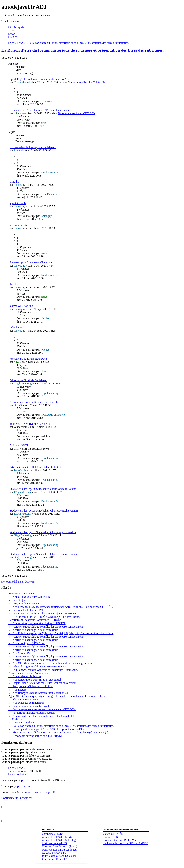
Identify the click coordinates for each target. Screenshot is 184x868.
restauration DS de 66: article (59, 837)
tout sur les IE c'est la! (55, 859)
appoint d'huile (18, 203)
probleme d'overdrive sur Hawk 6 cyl (30, 424)
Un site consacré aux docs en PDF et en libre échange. (40, 110)
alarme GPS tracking (21, 306)
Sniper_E (50, 792)
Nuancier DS (111, 837)
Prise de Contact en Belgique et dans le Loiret (35, 467)
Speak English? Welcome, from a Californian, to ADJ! (40, 79)
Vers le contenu (10, 21)
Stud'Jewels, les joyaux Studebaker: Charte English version (43, 532)
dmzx (27, 792)
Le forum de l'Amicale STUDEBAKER (126, 843)
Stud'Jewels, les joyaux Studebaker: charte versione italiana (43, 489)
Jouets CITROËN (113, 834)
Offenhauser (16, 328)
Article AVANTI (19, 445)
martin (37, 792)
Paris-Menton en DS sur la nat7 (60, 850)
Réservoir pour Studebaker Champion (31, 262)
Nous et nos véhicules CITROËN (86, 82)
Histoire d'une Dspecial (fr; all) (60, 846)
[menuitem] (12, 34)
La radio (14, 182)
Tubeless (14, 284)
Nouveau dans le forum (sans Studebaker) (33, 147)
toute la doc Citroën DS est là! (59, 856)
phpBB (22, 780)
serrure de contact (20, 225)
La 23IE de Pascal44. (54, 853)
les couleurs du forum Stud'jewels (28, 359)
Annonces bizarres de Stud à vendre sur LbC (35, 402)
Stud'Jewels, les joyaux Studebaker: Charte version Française (44, 554)
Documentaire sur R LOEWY (120, 840)
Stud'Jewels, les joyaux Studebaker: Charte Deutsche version (44, 511)
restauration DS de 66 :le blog (59, 840)
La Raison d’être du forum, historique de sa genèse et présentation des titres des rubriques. (83, 50)
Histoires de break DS (55, 843)
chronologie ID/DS (53, 834)
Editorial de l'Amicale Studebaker (29, 380)
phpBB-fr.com (23, 786)
